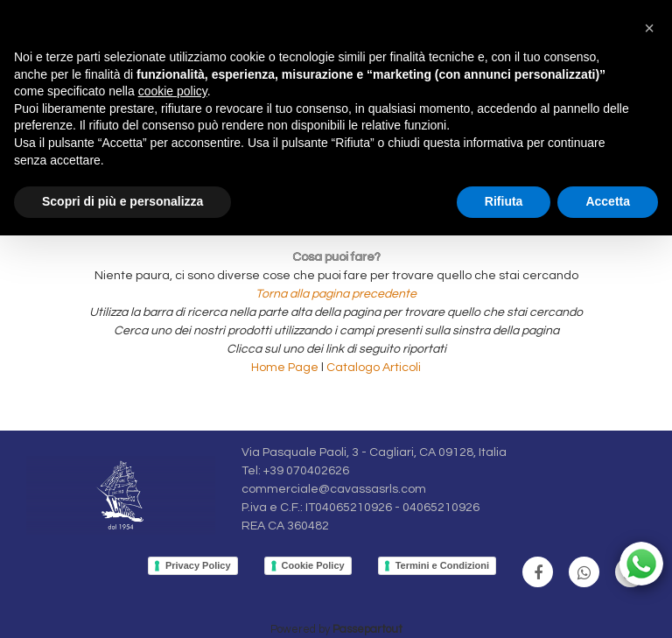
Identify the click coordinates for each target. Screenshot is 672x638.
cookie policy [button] (173, 91)
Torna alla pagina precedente (336, 294)
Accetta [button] (608, 201)
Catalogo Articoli (374, 368)
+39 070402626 (306, 471)
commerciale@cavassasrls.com (334, 489)
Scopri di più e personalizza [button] (122, 201)
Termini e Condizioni (442, 565)
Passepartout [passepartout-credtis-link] (367, 629)
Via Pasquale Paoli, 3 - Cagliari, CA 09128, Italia (374, 452)
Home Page (286, 368)
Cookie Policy (313, 565)
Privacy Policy (198, 565)
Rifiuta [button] (504, 201)
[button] (649, 28)
